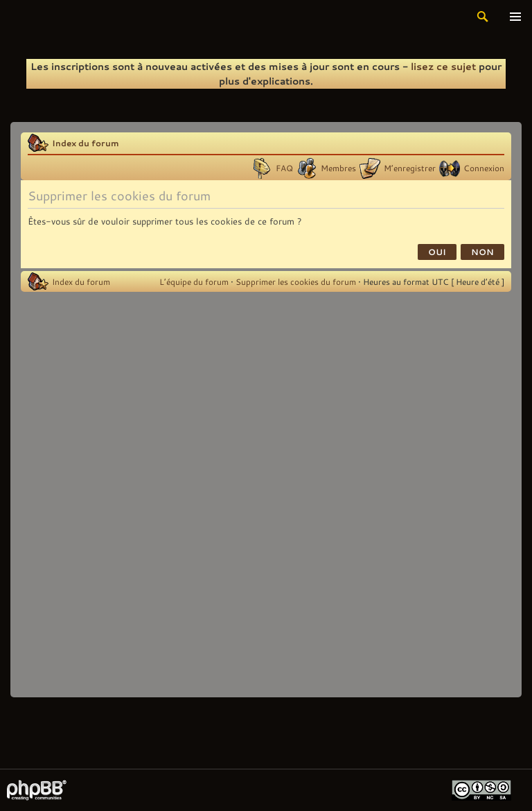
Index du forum (86, 143)
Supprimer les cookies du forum (296, 281)
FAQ (284, 168)
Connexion (484, 168)
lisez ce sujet (443, 66)
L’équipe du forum (194, 281)
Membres (338, 168)
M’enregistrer (410, 168)
